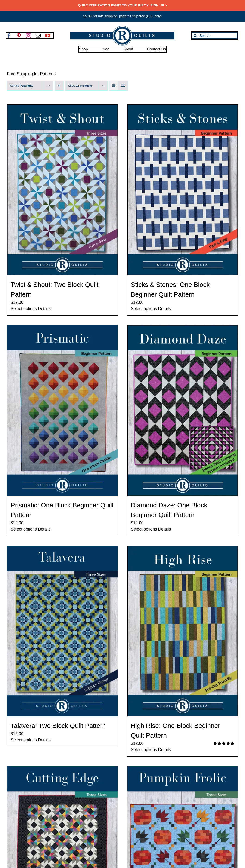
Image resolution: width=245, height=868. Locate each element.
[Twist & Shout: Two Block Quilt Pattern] (62, 190)
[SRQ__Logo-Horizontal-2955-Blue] (122, 27)
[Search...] (215, 36)
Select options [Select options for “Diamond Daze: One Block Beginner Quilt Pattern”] (144, 529)
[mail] (38, 36)
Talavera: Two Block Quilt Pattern (58, 726)
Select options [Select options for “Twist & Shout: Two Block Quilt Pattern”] (24, 309)
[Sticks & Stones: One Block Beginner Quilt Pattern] (183, 190)
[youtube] (48, 36)
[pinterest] (19, 36)
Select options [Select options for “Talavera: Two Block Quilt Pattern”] (24, 740)
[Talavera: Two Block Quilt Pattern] (62, 631)
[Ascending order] (59, 86)
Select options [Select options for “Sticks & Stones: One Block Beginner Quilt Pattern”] (144, 309)
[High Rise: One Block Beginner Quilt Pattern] (183, 631)
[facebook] (9, 36)
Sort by (22, 86)
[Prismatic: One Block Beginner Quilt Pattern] (62, 411)
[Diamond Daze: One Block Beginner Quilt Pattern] (183, 411)
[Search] (195, 36)
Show (80, 86)
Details (44, 309)
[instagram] (28, 36)
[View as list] (123, 86)
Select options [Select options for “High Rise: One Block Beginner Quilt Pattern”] (144, 750)
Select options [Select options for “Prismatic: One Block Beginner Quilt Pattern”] (24, 529)
